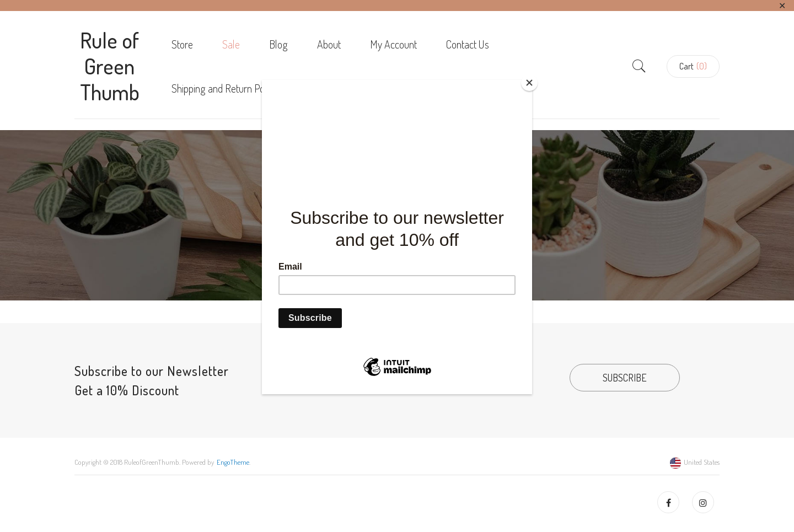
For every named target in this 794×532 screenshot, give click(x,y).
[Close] (529, 83)
